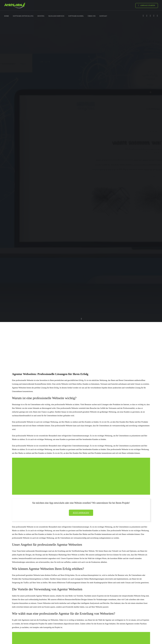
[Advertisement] (81, 342)
